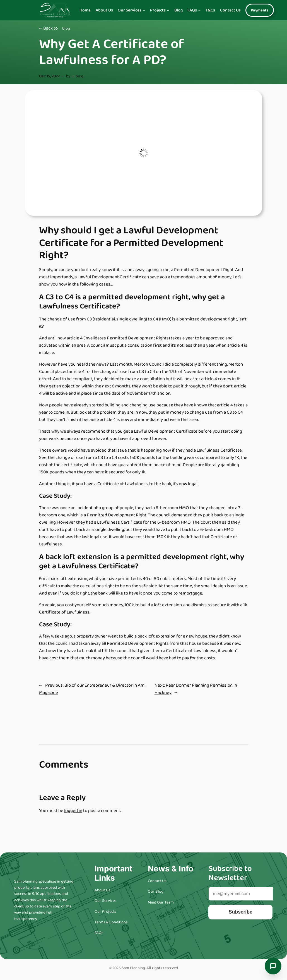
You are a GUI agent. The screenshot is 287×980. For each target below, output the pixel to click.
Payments (260, 10)
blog (66, 28)
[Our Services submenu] (144, 10)
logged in (73, 811)
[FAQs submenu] (199, 10)
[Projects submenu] (168, 10)
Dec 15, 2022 (49, 76)
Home (85, 10)
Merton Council (149, 364)
